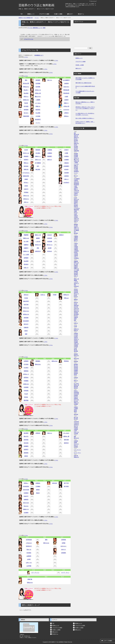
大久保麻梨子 (66, 80)
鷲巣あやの (30, 583)
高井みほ (26, 295)
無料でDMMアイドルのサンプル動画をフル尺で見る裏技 (85, 79)
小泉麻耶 (66, 160)
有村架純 (26, 110)
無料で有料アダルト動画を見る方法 (83, 83)
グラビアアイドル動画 (44, 14)
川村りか (26, 202)
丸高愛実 (26, 513)
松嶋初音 (26, 499)
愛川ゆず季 (26, 83)
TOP (22, 14)
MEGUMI (55, 483)
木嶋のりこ (38, 156)
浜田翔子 (26, 449)
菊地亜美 (38, 150)
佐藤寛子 (26, 248)
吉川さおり (64, 546)
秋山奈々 (26, 90)
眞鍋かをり (26, 509)
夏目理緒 (26, 400)
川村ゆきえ (26, 199)
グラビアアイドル (29, 39)
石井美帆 (38, 87)
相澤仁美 (76, 136)
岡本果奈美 (66, 93)
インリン (38, 123)
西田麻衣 (38, 361)
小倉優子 (66, 100)
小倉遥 (66, 96)
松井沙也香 (26, 490)
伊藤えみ (38, 106)
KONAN (66, 169)
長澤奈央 (26, 377)
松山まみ (26, 506)
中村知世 (26, 391)
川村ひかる (26, 196)
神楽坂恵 (26, 156)
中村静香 (26, 387)
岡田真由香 (66, 90)
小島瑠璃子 (66, 166)
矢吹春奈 (29, 553)
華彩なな (26, 163)
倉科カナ (50, 160)
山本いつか (29, 563)
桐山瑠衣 (38, 169)
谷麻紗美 (26, 327)
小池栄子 (66, 150)
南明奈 (38, 490)
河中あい (26, 183)
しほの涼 (38, 241)
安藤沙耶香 (26, 116)
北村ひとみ (38, 160)
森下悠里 (66, 486)
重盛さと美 (38, 235)
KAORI (26, 150)
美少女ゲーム (81, 14)
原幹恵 (26, 456)
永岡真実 (26, 361)
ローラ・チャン (65, 573)
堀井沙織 (66, 440)
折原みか (66, 116)
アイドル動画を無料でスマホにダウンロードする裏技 (85, 92)
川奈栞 (26, 186)
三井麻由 (38, 486)
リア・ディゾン (35, 573)
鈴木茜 (50, 248)
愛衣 (26, 80)
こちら (26, 57)
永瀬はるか (26, 384)
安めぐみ (29, 549)
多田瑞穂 (26, 318)
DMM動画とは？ (39, 55)
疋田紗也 (38, 433)
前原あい (26, 483)
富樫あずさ (66, 295)
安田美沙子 (29, 546)
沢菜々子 (26, 268)
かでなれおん (26, 173)
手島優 (55, 295)
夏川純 (26, 397)
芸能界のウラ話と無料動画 (36, 5)
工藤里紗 (50, 153)
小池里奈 (66, 156)
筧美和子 (26, 160)
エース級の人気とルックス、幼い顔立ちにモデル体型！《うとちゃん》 (85, 114)
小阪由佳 (66, 163)
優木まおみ (46, 543)
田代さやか (26, 311)
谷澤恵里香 (29, 540)
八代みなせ (29, 543)
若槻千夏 (30, 579)
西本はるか (38, 364)
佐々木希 (26, 241)
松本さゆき (26, 503)
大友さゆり (66, 87)
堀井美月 (66, 443)
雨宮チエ (26, 96)
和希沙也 (26, 169)
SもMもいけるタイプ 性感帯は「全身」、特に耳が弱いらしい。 (85, 122)
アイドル (30, 28)
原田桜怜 (26, 453)
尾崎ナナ (66, 103)
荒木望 (26, 103)
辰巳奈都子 (26, 321)
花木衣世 (26, 443)
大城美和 (66, 83)
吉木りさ (64, 549)
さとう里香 (26, 255)
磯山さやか (38, 96)
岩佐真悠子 (38, 119)
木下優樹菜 (38, 163)
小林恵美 (66, 176)
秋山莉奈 (26, 93)
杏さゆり (26, 113)
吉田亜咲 (64, 553)
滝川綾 (26, 298)
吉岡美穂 (64, 540)
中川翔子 (26, 368)
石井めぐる (38, 90)
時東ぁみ (66, 298)
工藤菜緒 (50, 150)
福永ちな (50, 433)
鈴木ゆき (50, 251)
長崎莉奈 (26, 371)
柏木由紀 (26, 166)
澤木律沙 (26, 264)
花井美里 (26, 440)
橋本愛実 (26, 433)
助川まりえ (50, 245)
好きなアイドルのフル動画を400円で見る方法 (85, 87)
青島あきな (26, 87)
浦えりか (50, 80)
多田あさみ (26, 314)
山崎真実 (29, 556)
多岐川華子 (26, 301)
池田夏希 (38, 80)
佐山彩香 (26, 261)
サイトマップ (94, 1)
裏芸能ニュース (31, 14)
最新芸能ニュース (38, 28)
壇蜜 (26, 334)
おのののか (66, 110)
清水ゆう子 (38, 245)
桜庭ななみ (26, 238)
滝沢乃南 (26, 305)
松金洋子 (26, 496)
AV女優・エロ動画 (58, 14)
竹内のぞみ (26, 308)
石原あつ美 (38, 93)
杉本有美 (50, 238)
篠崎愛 (38, 238)
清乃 (38, 166)
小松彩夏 (66, 173)
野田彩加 (66, 361)
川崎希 (26, 179)
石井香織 (38, 83)
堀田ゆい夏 (66, 436)
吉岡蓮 (64, 543)
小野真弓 (66, 113)
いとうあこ (38, 103)
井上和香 (38, 113)
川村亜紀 (26, 192)
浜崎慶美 (26, 446)
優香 (46, 540)
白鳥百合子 (38, 251)
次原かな (43, 295)
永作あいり (26, 374)
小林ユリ (66, 179)
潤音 (38, 248)
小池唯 (66, 153)
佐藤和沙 (26, 245)
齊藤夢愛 (26, 235)
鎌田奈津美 (26, 176)
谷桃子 (26, 331)
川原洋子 (26, 189)
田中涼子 (26, 324)
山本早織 (29, 566)
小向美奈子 (66, 183)
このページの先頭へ (108, 641)
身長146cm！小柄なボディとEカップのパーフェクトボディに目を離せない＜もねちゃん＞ (85, 108)
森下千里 (66, 483)
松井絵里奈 (26, 486)
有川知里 (26, 106)
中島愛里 (26, 381)
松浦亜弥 (26, 493)
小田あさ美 (66, 106)
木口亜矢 (38, 153)
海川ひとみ (26, 153)
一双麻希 (38, 100)
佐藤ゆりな (26, 251)
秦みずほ (26, 436)
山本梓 (29, 559)
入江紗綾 (38, 116)
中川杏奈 (26, 364)
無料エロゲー (70, 14)
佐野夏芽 (26, 258)
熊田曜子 (50, 156)
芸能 (44, 28)
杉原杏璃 (50, 241)
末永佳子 (50, 235)
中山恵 (26, 394)
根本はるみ (55, 361)
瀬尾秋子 (61, 235)
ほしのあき (66, 433)
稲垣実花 (38, 110)
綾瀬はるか (26, 100)
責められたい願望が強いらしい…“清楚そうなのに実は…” (85, 103)
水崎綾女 (38, 483)
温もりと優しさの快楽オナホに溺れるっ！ (85, 118)
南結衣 (38, 493)
